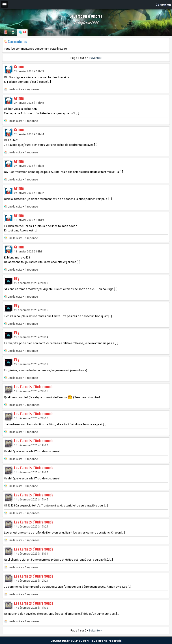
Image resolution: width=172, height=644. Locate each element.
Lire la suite (15, 89)
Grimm (19, 67)
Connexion (163, 4)
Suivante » (95, 58)
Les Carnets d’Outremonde (34, 387)
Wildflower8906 (86, 22)
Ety (17, 279)
